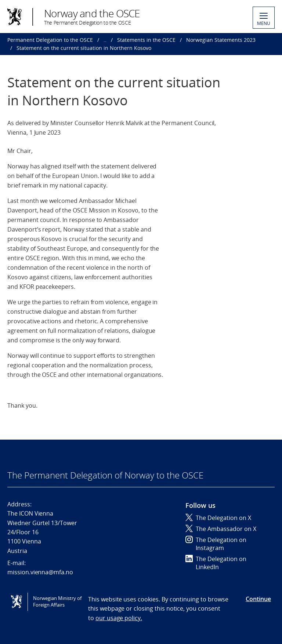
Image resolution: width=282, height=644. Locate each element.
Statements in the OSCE (146, 40)
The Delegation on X (218, 518)
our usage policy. (119, 618)
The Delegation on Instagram (216, 544)
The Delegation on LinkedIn (216, 563)
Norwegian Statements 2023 (221, 40)
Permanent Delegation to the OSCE (50, 40)
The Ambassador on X (221, 529)
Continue (258, 599)
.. (105, 40)
